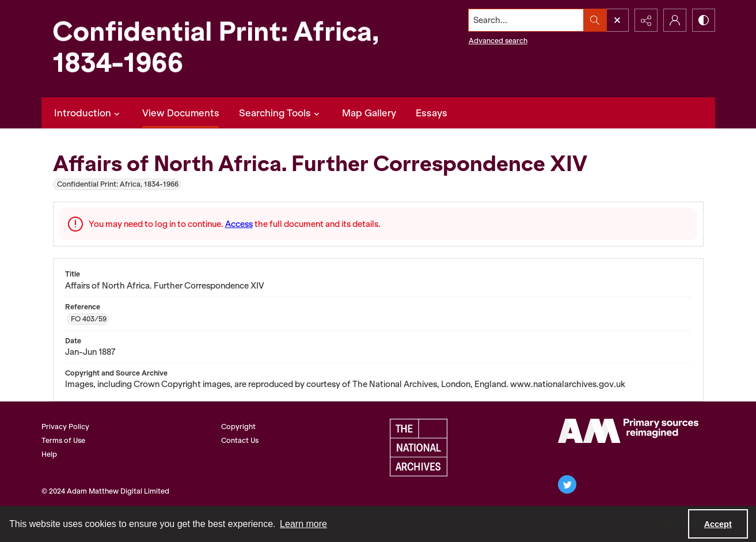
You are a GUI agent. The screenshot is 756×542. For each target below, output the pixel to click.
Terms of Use (63, 440)
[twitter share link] (567, 484)
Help (49, 454)
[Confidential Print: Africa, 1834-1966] (226, 49)
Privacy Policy (65, 427)
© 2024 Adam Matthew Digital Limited (105, 491)
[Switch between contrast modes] (704, 20)
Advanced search (498, 41)
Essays (432, 113)
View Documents (181, 113)
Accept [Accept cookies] (718, 524)
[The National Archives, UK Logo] (419, 448)
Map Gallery (369, 113)
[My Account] (675, 20)
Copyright (238, 427)
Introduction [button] (88, 113)
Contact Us (240, 440)
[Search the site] (526, 20)
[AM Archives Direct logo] (628, 431)
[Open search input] (617, 20)
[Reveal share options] (646, 20)
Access (239, 224)
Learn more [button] (303, 524)
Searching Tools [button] (281, 113)
